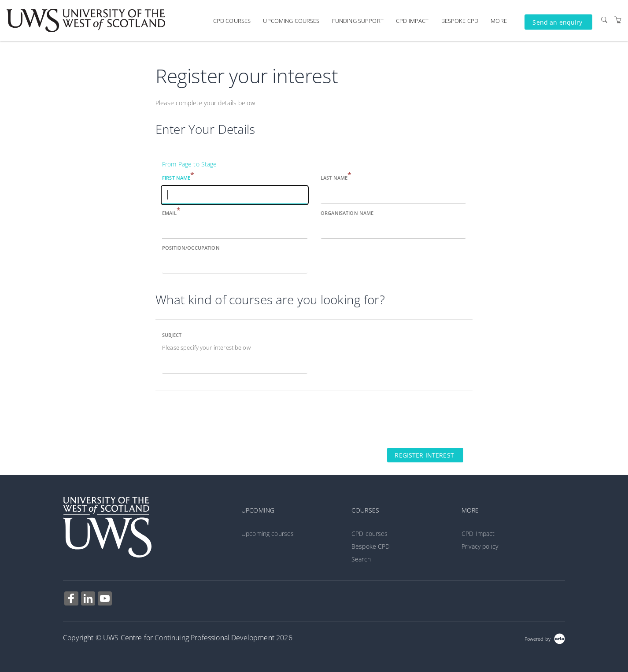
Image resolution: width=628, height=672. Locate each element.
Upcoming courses (291, 21)
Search (361, 559)
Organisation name (347, 213)
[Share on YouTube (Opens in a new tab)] (105, 600)
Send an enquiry (557, 22)
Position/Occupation (191, 248)
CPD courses (232, 21)
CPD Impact (412, 21)
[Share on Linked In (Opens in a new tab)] (88, 600)
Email (171, 212)
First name (178, 177)
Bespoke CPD (460, 21)
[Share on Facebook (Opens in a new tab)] (71, 600)
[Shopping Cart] (618, 20)
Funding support (358, 21)
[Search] (604, 20)
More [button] (499, 21)
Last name (336, 177)
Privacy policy (480, 546)
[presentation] (222, 419)
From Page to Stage (190, 164)
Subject (172, 335)
